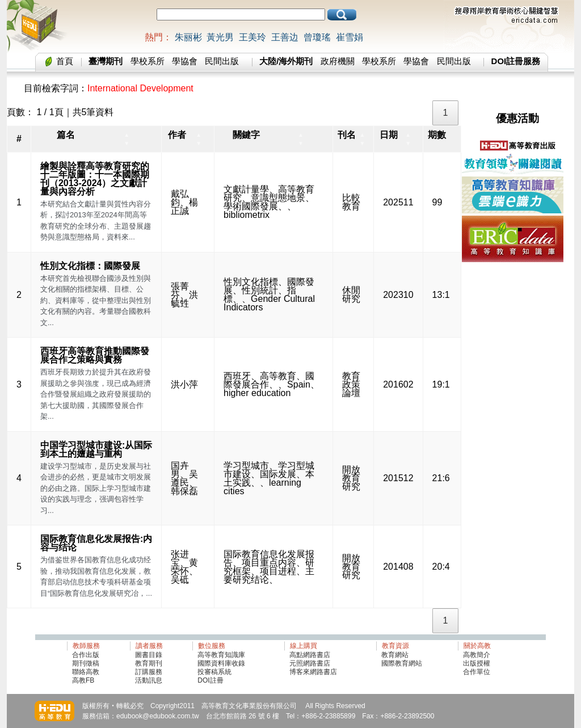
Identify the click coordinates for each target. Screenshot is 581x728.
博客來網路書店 (313, 672)
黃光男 (220, 37)
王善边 (285, 37)
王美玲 (252, 37)
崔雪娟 (350, 37)
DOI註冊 (210, 680)
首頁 (65, 61)
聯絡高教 (86, 672)
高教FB (83, 680)
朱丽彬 (188, 37)
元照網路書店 (310, 663)
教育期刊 (149, 663)
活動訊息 (149, 680)
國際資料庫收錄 (221, 663)
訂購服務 (149, 672)
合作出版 (86, 655)
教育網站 (395, 655)
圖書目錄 (149, 655)
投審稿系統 (214, 672)
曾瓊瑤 (317, 37)
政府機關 (338, 61)
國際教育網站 (402, 663)
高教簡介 (477, 655)
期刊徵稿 (86, 663)
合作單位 (477, 672)
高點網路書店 (311, 655)
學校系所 (148, 61)
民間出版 (222, 61)
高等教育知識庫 (221, 655)
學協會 (185, 61)
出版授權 (477, 663)
